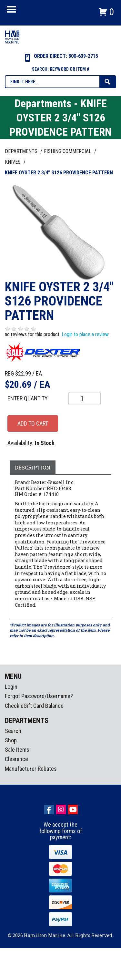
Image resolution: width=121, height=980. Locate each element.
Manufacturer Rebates (31, 769)
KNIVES (13, 162)
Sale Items (17, 750)
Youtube (73, 810)
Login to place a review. (86, 334)
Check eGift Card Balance (34, 706)
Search (13, 731)
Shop (11, 740)
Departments (22, 151)
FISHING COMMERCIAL (68, 151)
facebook (49, 810)
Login (11, 687)
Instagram (61, 810)
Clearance (16, 759)
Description (33, 467)
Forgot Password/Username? (39, 696)
